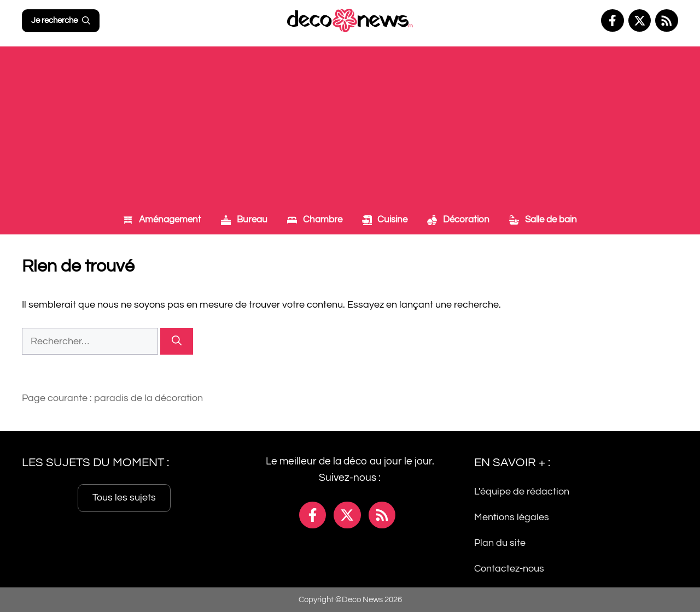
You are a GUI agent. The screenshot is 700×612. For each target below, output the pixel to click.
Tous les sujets (124, 498)
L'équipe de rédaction (522, 492)
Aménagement (162, 220)
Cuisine (385, 220)
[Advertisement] (350, 123)
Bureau (244, 220)
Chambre (315, 220)
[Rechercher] (177, 341)
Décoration (458, 220)
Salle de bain (543, 220)
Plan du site (500, 542)
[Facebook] (612, 21)
